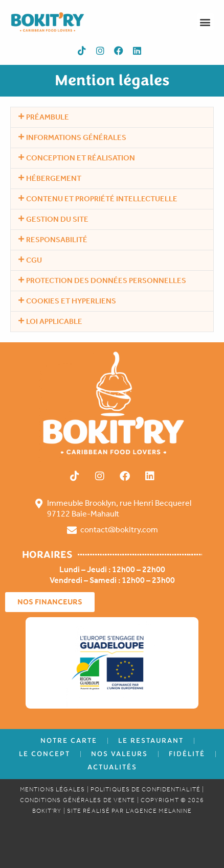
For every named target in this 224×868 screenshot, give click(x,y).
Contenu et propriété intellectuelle (102, 199)
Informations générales (76, 137)
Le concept (44, 754)
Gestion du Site (57, 219)
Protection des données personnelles (106, 280)
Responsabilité (57, 240)
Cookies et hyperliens (71, 301)
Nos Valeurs (119, 754)
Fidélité (187, 754)
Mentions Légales (53, 789)
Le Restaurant (151, 741)
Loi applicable (54, 321)
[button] (205, 22)
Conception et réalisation (81, 158)
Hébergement (54, 178)
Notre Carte (69, 741)
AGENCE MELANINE (161, 811)
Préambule (48, 117)
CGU (34, 260)
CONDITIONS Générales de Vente (78, 800)
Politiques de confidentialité (145, 789)
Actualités (112, 767)
